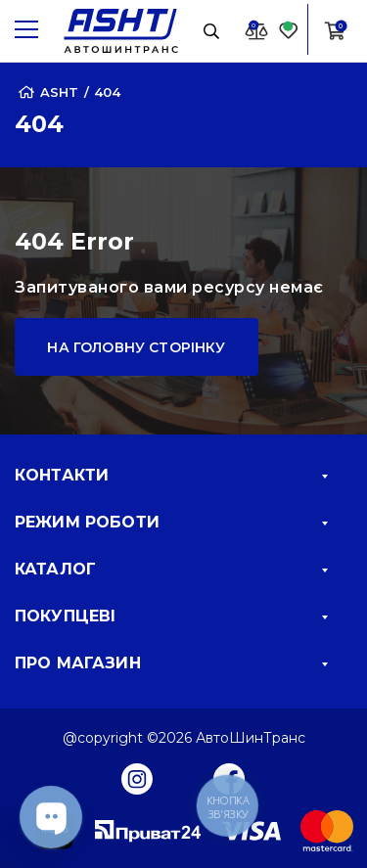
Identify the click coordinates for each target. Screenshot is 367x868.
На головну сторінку (136, 347)
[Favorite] (289, 30)
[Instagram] (137, 778)
